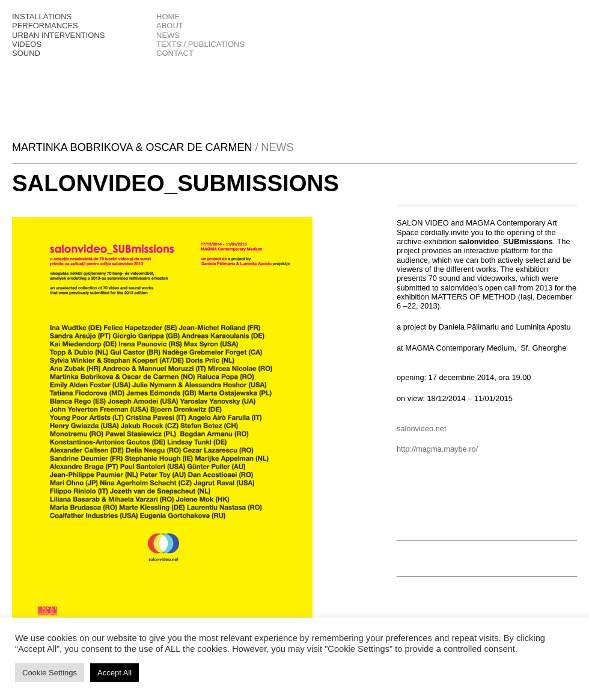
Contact (175, 53)
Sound (26, 53)
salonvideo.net (423, 428)
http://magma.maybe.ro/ (437, 449)
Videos (27, 44)
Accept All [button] (114, 673)
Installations (42, 17)
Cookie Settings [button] (50, 673)
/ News (274, 147)
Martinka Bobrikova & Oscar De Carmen (133, 147)
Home (168, 17)
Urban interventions (58, 35)
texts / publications (200, 44)
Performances (45, 26)
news (168, 35)
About (170, 26)
